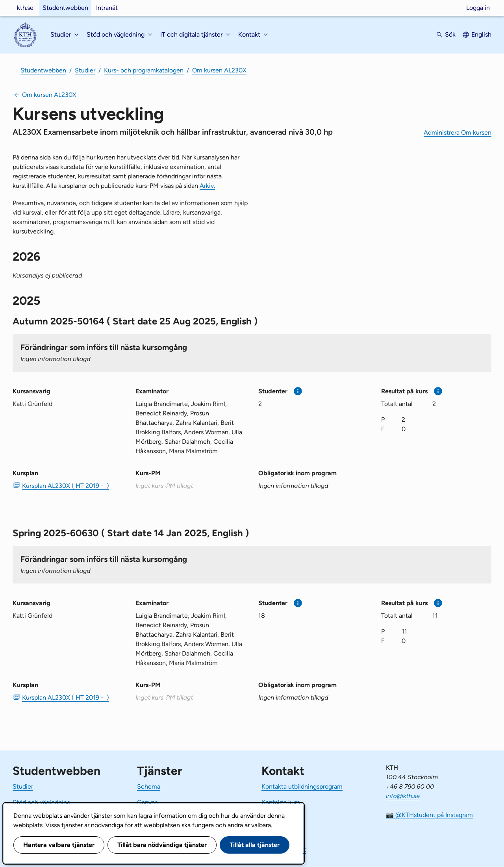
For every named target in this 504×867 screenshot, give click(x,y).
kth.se (25, 8)
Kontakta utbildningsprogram (302, 786)
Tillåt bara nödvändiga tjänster (162, 845)
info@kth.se (403, 796)
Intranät (107, 8)
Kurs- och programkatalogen (144, 70)
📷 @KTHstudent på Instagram (429, 815)
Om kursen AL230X (219, 70)
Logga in (478, 8)
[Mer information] (298, 391)
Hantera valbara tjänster (59, 845)
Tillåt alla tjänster (255, 845)
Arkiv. (207, 186)
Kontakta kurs (281, 802)
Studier (85, 70)
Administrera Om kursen (458, 132)
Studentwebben (65, 8)
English (481, 34)
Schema (149, 786)
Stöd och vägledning (42, 802)
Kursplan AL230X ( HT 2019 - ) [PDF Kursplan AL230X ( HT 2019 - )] (66, 486)
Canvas (147, 802)
